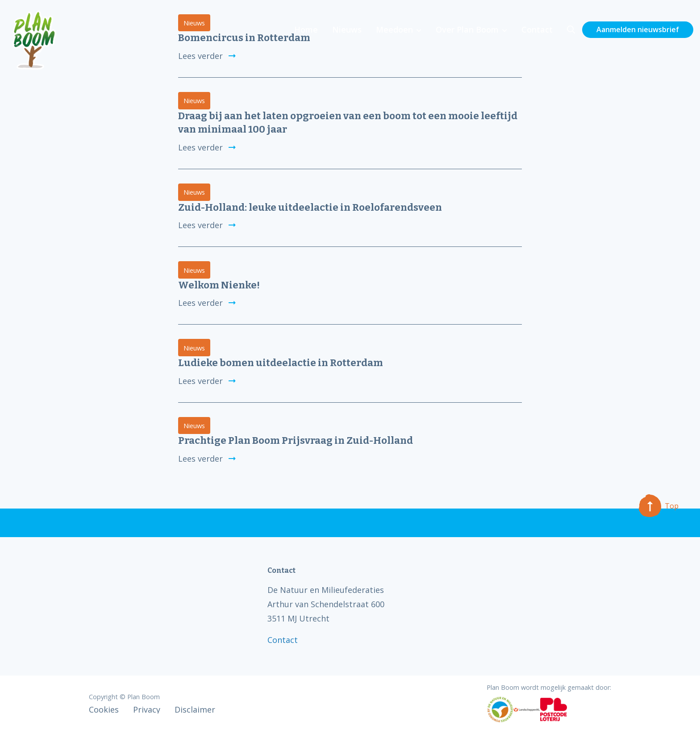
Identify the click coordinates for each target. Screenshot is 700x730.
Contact (537, 29)
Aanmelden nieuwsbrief (638, 29)
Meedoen (394, 29)
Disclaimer (195, 709)
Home (306, 29)
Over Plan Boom (467, 29)
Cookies (104, 709)
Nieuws (347, 29)
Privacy (147, 709)
